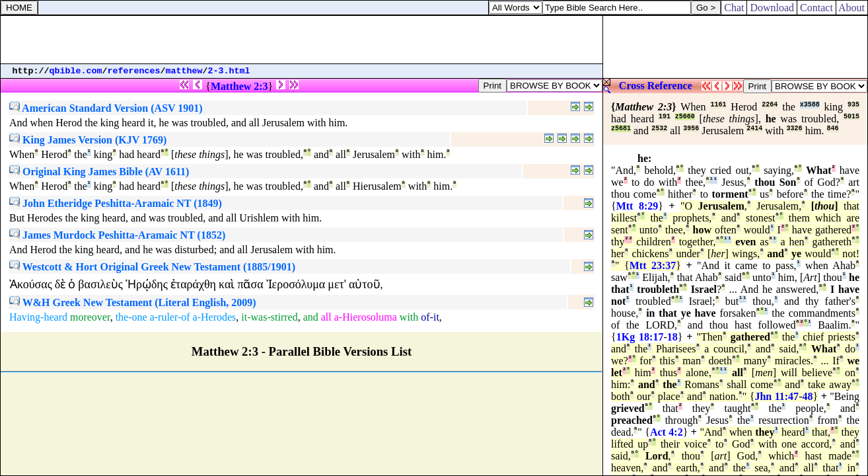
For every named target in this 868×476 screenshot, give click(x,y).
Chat (734, 8)
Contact (816, 8)
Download (772, 8)
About (852, 8)
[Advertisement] (302, 40)
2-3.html (229, 71)
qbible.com (76, 71)
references (134, 71)
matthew (184, 71)
